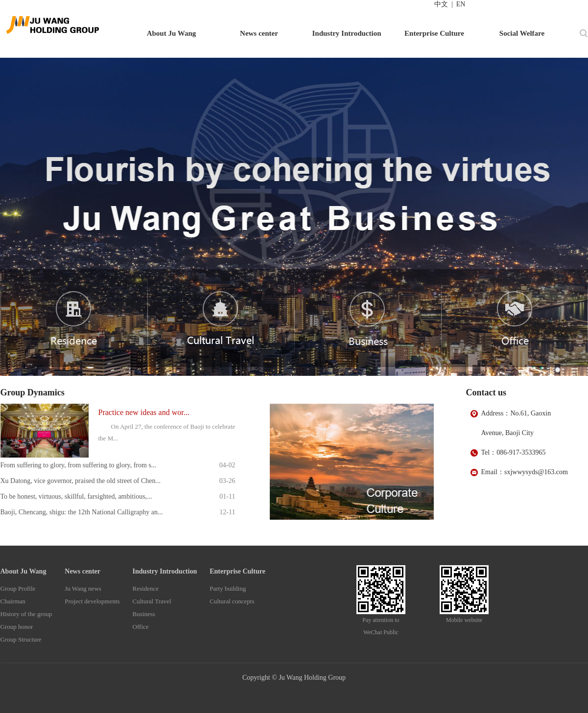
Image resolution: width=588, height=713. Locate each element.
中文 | (444, 4)
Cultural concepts (232, 601)
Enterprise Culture (434, 33)
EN (459, 4)
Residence (146, 588)
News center (259, 33)
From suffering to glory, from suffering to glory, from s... (79, 465)
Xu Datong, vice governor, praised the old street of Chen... (81, 481)
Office (141, 627)
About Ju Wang (172, 33)
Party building (228, 588)
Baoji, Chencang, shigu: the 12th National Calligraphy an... (82, 512)
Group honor (17, 627)
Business (144, 614)
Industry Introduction (346, 33)
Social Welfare (522, 33)
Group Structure (21, 639)
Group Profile (18, 588)
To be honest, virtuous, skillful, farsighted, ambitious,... (76, 496)
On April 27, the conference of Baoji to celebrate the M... (167, 432)
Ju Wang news (83, 588)
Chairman (13, 601)
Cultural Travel (152, 601)
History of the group (26, 614)
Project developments (92, 601)
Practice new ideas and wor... (144, 412)
